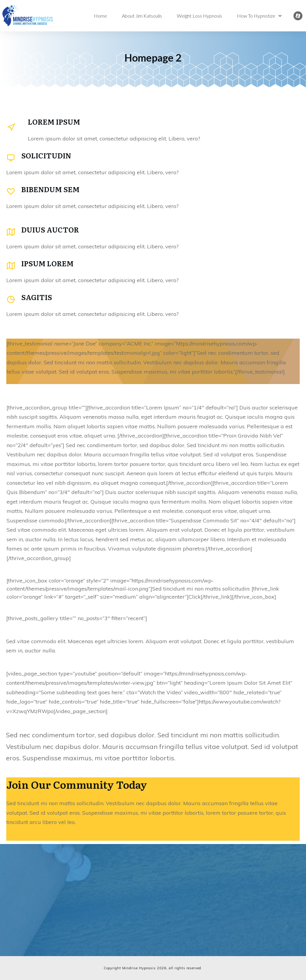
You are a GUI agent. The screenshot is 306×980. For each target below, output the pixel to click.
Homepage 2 (153, 58)
